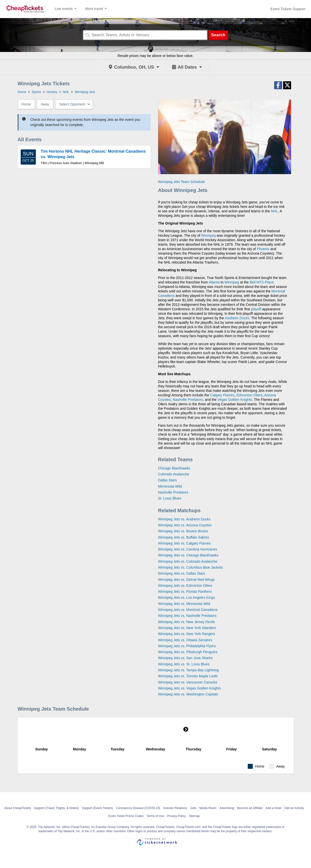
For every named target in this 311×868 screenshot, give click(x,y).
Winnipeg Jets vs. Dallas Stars (182, 573)
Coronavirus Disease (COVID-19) (138, 808)
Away (45, 104)
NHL (274, 211)
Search (218, 35)
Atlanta (214, 282)
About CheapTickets (18, 808)
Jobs (193, 808)
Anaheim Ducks (237, 318)
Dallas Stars (167, 480)
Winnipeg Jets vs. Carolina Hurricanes (188, 549)
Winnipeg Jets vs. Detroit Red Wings (186, 580)
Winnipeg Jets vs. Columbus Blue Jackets (190, 567)
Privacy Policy (177, 816)
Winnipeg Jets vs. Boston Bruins (183, 531)
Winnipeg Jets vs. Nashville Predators (187, 616)
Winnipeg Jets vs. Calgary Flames (185, 543)
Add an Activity (294, 808)
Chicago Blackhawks (174, 468)
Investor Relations (175, 808)
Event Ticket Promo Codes (126, 816)
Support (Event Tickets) (97, 808)
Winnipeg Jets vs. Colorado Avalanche (188, 561)
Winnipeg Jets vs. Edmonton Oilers (185, 586)
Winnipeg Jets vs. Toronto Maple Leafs (188, 676)
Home (26, 104)
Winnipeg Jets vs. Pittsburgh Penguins (188, 652)
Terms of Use (155, 816)
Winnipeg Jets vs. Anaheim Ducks (184, 519)
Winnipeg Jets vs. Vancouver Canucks (188, 682)
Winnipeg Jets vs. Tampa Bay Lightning (188, 670)
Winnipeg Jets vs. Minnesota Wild (184, 604)
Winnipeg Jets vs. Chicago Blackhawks (188, 555)
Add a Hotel (274, 808)
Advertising (227, 808)
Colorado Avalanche (174, 474)
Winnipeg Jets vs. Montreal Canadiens (188, 610)
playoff (256, 309)
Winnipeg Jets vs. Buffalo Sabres (184, 537)
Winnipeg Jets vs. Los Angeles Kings (187, 597)
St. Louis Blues (170, 498)
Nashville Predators (188, 400)
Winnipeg (208, 235)
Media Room (208, 808)
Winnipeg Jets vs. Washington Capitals (188, 694)
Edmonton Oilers (249, 395)
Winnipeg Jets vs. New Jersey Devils (187, 622)
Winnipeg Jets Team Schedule (182, 182)
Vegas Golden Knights (235, 400)
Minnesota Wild (170, 486)
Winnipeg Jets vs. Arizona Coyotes (185, 525)
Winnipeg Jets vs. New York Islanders (187, 628)
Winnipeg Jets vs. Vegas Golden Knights (189, 688)
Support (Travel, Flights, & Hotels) (56, 808)
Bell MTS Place (262, 282)
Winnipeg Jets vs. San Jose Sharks (185, 658)
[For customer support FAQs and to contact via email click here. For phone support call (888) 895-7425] (288, 9)
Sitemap (194, 816)
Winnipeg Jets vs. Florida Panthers (185, 592)
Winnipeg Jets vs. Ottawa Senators (185, 640)
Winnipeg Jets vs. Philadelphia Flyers (187, 646)
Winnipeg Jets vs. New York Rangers (187, 634)
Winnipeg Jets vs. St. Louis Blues (184, 664)
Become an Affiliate (250, 808)
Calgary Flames (222, 395)
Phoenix (263, 249)
